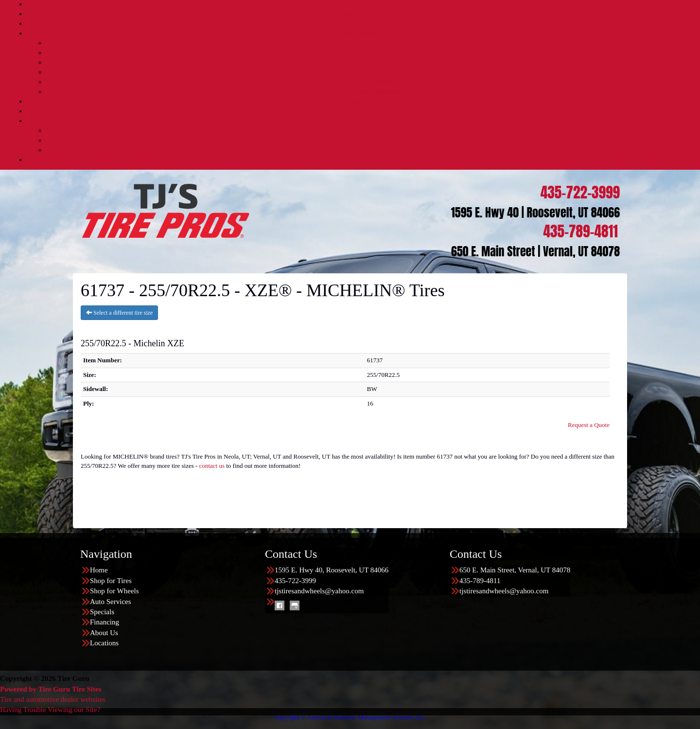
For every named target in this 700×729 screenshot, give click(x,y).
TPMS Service (369, 72)
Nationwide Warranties (370, 92)
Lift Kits (369, 62)
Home (360, 4)
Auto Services (360, 33)
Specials (360, 101)
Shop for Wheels (360, 24)
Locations (359, 160)
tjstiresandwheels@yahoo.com (319, 591)
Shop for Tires (360, 14)
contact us (212, 466)
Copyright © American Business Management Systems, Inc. (350, 717)
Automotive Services (369, 43)
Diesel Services (370, 53)
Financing (360, 111)
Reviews (369, 150)
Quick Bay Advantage (369, 82)
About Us (360, 121)
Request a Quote (589, 425)
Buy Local (370, 140)
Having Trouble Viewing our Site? (50, 710)
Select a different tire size (119, 313)
